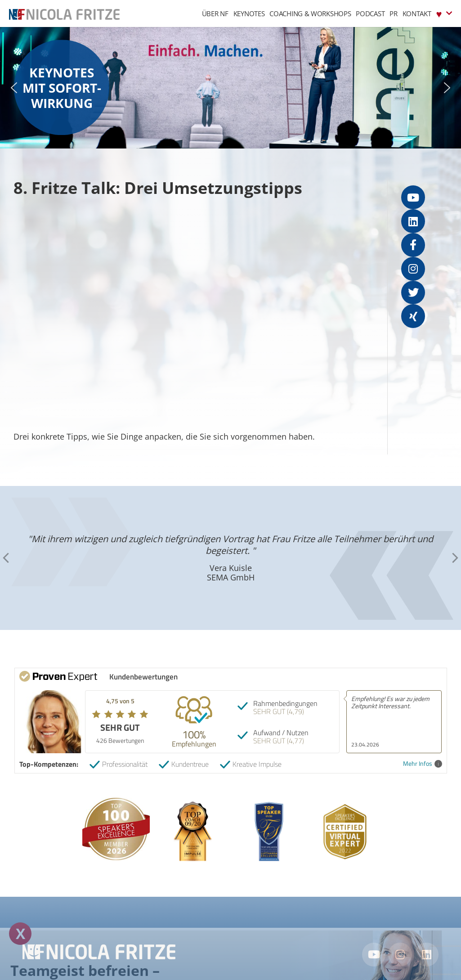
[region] (230, 88)
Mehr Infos (423, 764)
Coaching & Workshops (310, 13)
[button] (14, 88)
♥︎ (444, 13)
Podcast (370, 13)
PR (393, 13)
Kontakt (417, 13)
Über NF (215, 13)
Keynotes (249, 13)
